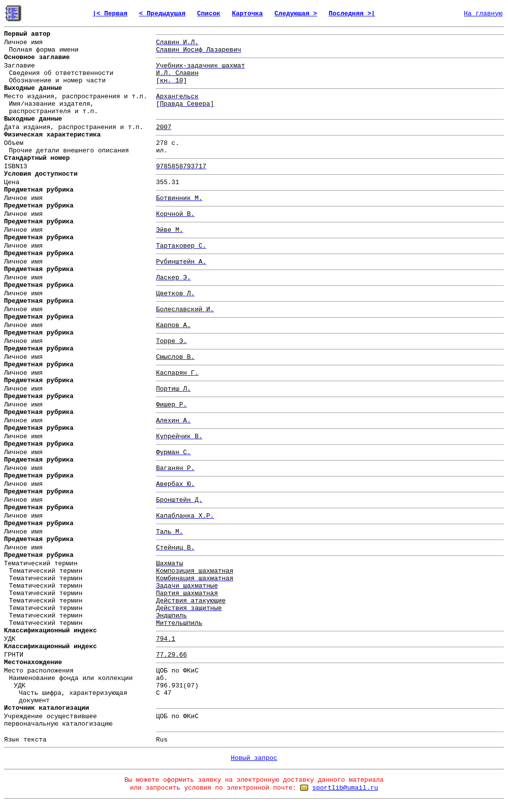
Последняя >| (352, 14)
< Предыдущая (162, 14)
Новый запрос (254, 758)
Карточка (247, 14)
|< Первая (110, 14)
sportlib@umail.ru (345, 788)
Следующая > (296, 14)
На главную (483, 14)
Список (209, 14)
